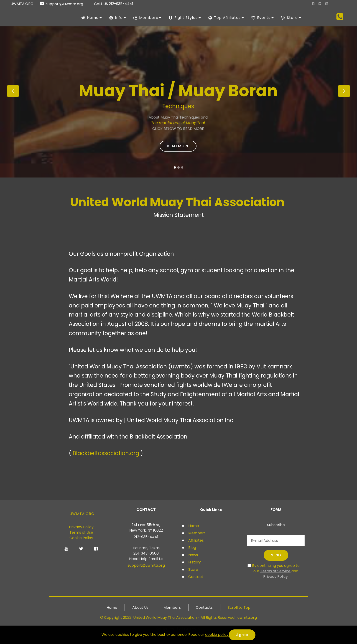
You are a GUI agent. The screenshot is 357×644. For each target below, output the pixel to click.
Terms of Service (275, 571)
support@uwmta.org (146, 565)
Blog (192, 548)
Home (193, 526)
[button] (13, 91)
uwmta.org (247, 617)
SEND (276, 555)
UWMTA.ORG (82, 514)
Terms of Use (81, 532)
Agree (242, 635)
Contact (195, 577)
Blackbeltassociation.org (106, 453)
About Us (140, 607)
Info (116, 18)
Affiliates (196, 540)
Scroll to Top (239, 607)
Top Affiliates (224, 18)
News (193, 555)
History (194, 562)
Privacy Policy (81, 527)
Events (261, 18)
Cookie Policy (81, 538)
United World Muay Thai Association (165, 617)
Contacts (204, 607)
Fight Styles (183, 18)
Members (196, 533)
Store (193, 569)
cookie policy (217, 635)
